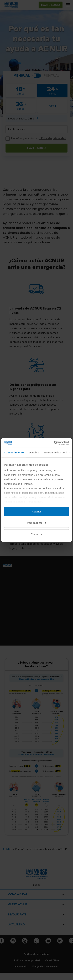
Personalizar (37, 523)
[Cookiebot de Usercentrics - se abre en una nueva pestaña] (54, 443)
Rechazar (37, 534)
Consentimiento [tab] (14, 452)
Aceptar (36, 512)
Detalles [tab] (34, 452)
